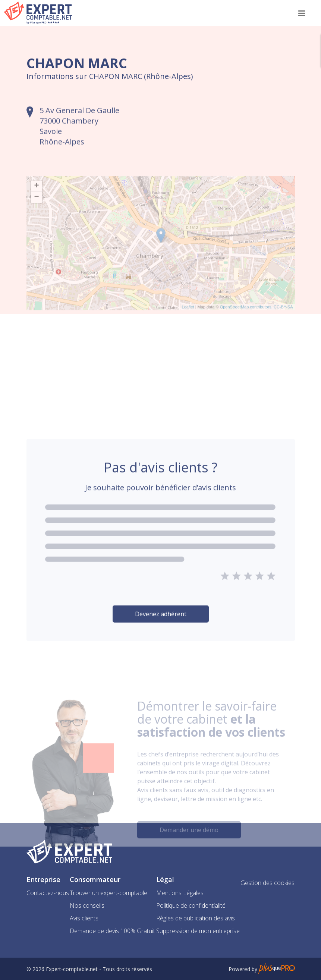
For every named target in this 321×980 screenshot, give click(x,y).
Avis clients (84, 918)
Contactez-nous (48, 893)
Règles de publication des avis (196, 918)
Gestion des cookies (267, 883)
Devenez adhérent (161, 631)
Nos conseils (87, 905)
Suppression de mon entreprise (198, 931)
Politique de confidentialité (191, 905)
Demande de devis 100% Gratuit (112, 931)
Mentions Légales (180, 893)
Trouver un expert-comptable (108, 893)
